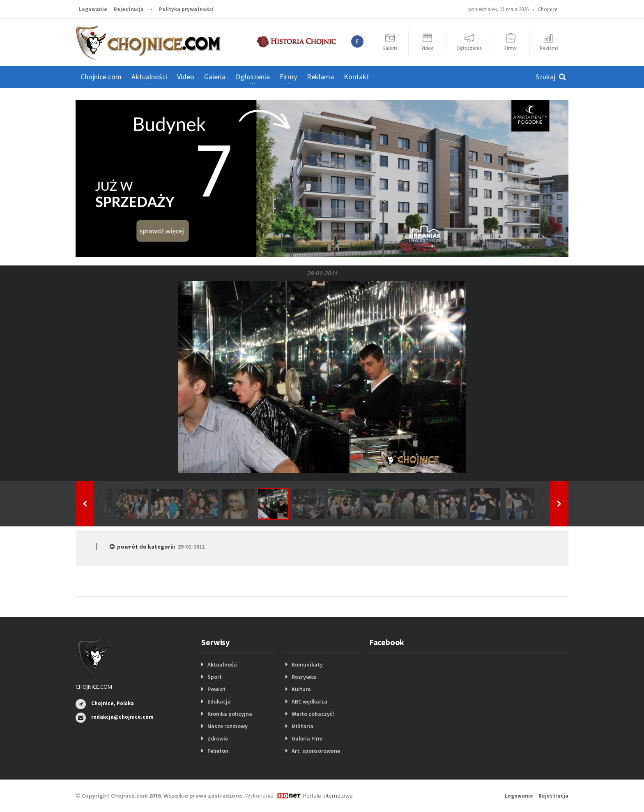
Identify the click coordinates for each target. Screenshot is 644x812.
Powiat (216, 689)
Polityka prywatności (186, 9)
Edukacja (219, 701)
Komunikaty (307, 664)
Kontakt (356, 77)
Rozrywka (304, 677)
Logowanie (93, 9)
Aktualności (223, 664)
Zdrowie (218, 738)
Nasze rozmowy (228, 726)
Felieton (218, 751)
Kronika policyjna (230, 714)
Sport (215, 677)
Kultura (301, 689)
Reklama (320, 77)
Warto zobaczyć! (313, 714)
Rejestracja (129, 9)
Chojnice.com (101, 77)
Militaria (302, 726)
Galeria (215, 77)
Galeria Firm (307, 738)
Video (186, 77)
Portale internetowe (328, 796)
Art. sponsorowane (316, 751)
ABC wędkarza (309, 701)
